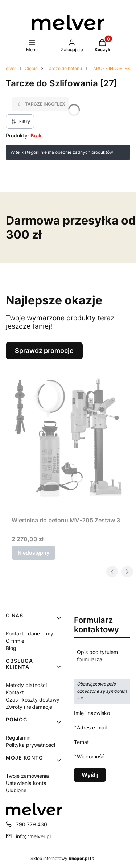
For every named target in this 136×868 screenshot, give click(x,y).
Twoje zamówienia (27, 776)
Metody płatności (26, 685)
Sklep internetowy (60, 858)
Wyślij (90, 775)
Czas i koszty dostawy (33, 700)
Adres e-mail (92, 727)
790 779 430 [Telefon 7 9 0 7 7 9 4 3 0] (32, 824)
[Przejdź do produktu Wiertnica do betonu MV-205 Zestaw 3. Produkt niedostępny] (71, 436)
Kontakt (15, 692)
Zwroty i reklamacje (29, 707)
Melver (9, 68)
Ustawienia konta (26, 783)
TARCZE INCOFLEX (110, 68)
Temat (81, 742)
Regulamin (18, 738)
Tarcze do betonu (64, 68)
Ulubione (16, 790)
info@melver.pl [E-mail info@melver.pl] (33, 836)
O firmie (15, 641)
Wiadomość (91, 756)
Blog (11, 648)
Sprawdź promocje (44, 351)
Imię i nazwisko (92, 713)
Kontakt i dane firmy (30, 633)
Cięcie (31, 68)
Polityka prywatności (30, 745)
